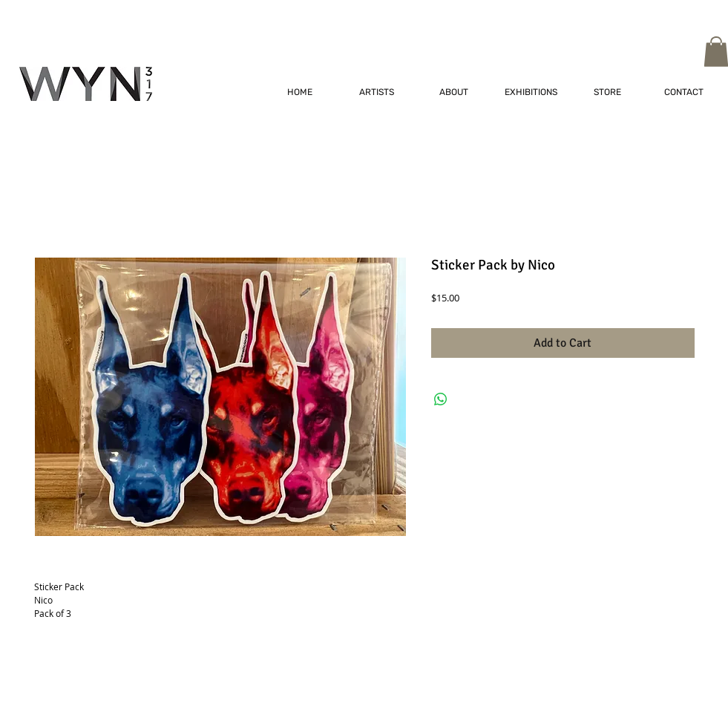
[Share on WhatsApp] (441, 399)
